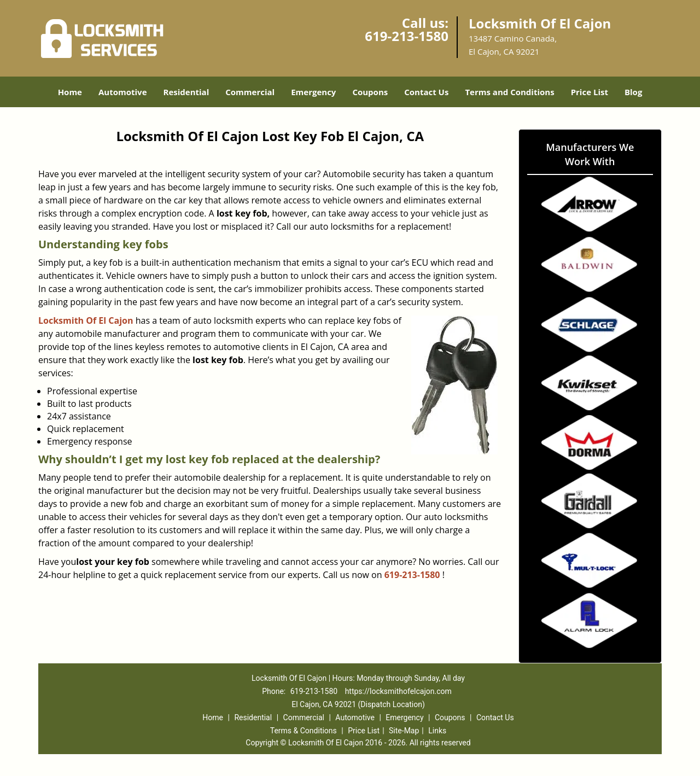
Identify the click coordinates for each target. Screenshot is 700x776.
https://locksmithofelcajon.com (398, 691)
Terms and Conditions (509, 92)
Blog (633, 92)
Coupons (370, 92)
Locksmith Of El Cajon (86, 320)
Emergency (313, 92)
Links (437, 731)
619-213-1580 (407, 36)
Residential (186, 92)
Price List (590, 92)
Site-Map (404, 731)
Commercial (250, 92)
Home (70, 92)
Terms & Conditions (304, 731)
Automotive (123, 92)
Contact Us (426, 92)
